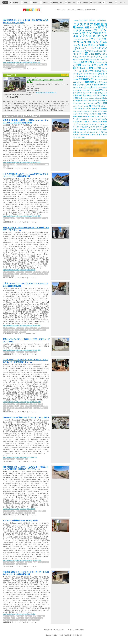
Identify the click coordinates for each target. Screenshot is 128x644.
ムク (75, 111)
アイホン (86, 98)
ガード (82, 71)
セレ (99, 119)
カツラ (76, 124)
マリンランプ (91, 57)
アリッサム (102, 93)
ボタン (81, 88)
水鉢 (96, 90)
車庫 (88, 135)
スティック (83, 90)
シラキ (95, 111)
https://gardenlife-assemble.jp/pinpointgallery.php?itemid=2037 (22, 62)
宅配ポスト (90, 96)
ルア (99, 48)
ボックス (98, 98)
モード (96, 45)
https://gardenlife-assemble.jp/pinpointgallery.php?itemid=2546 (22, 350)
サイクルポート (82, 68)
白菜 (75, 85)
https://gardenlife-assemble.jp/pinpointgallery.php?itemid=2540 (22, 216)
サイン (82, 54)
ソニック (92, 98)
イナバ (80, 74)
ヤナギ (105, 111)
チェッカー (99, 62)
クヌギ (100, 124)
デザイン (85, 33)
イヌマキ (78, 127)
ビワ (98, 127)
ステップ (76, 106)
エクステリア (83, 24)
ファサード (95, 76)
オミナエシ (98, 79)
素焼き (94, 109)
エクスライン (87, 119)
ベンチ (93, 48)
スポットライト (96, 135)
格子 (83, 62)
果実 (99, 114)
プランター (81, 82)
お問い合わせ (102, 20)
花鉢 (75, 132)
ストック (91, 101)
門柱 (95, 33)
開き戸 (87, 122)
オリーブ (87, 76)
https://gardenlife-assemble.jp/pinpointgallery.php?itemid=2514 (22, 560)
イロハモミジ (88, 51)
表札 (87, 27)
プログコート (79, 122)
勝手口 (75, 117)
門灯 (102, 132)
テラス (78, 42)
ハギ (75, 82)
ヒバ (95, 103)
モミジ (76, 54)
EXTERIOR (82, 135)
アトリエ (100, 57)
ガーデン (100, 30)
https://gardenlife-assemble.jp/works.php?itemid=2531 (19, 509)
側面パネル (82, 117)
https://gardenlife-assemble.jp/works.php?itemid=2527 (19, 270)
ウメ (89, 65)
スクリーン (98, 101)
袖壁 (105, 122)
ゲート (76, 34)
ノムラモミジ (98, 51)
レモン (95, 93)
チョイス (103, 59)
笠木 (78, 90)
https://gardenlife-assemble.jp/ (46, 93)
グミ (99, 109)
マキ (101, 127)
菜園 (87, 82)
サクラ (103, 33)
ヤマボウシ (96, 106)
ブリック (80, 85)
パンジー (104, 106)
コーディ (94, 119)
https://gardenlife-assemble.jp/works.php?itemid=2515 (19, 614)
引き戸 (97, 117)
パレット (88, 124)
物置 (91, 68)
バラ (92, 79)
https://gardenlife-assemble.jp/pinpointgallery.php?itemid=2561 (22, 162)
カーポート (91, 87)
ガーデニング (100, 36)
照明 (105, 103)
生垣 (76, 36)
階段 (86, 79)
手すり (100, 103)
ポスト (94, 27)
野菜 (92, 82)
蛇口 (77, 98)
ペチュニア (77, 109)
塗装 (90, 45)
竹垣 (77, 95)
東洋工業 (97, 85)
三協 (99, 68)
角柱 (105, 42)
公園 (78, 65)
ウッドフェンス (94, 60)
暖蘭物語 (104, 109)
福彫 (82, 60)
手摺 (81, 79)
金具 (81, 98)
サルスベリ (86, 127)
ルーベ (90, 90)
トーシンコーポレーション (81, 39)
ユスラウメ (94, 114)
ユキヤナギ (77, 114)
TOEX (92, 116)
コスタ (86, 106)
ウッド (97, 42)
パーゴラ (83, 57)
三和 (105, 127)
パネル (104, 114)
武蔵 (77, 79)
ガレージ (90, 71)
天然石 (86, 59)
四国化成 (98, 71)
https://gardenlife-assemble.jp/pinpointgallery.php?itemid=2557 (22, 326)
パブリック (89, 85)
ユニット (79, 51)
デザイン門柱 (100, 95)
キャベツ (98, 82)
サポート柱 (81, 137)
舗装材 (81, 76)
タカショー (80, 132)
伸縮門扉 (82, 130)
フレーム (77, 62)
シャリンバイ (88, 111)
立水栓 (88, 42)
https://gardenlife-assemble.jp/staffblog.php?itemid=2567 (20, 457)
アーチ (98, 132)
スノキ (93, 127)
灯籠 (88, 117)
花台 (105, 129)
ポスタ (86, 74)
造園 (102, 45)
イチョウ (82, 124)
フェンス (85, 36)
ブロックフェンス (88, 103)
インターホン (88, 31)
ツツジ (100, 111)
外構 (97, 24)
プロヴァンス (95, 122)
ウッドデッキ (98, 39)
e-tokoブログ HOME (81, 20)
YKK (75, 45)
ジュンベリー (87, 109)
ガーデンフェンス (90, 132)
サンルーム (85, 101)
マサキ (84, 65)
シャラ (81, 106)
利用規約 (92, 20)
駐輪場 (78, 101)
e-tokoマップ (11, 75)
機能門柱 (80, 28)
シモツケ (80, 111)
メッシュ (94, 124)
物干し (101, 90)
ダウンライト (93, 74)
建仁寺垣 (83, 95)
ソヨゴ (91, 54)
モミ (105, 51)
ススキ (105, 79)
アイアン (89, 130)
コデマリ (79, 93)
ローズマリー (85, 114)
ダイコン (76, 130)
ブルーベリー (88, 93)
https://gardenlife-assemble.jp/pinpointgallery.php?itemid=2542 (22, 402)
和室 (104, 101)
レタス (105, 82)
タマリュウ (98, 65)
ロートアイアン (97, 130)
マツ (95, 68)
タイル (82, 45)
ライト (101, 74)
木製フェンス (100, 54)
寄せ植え (90, 62)
